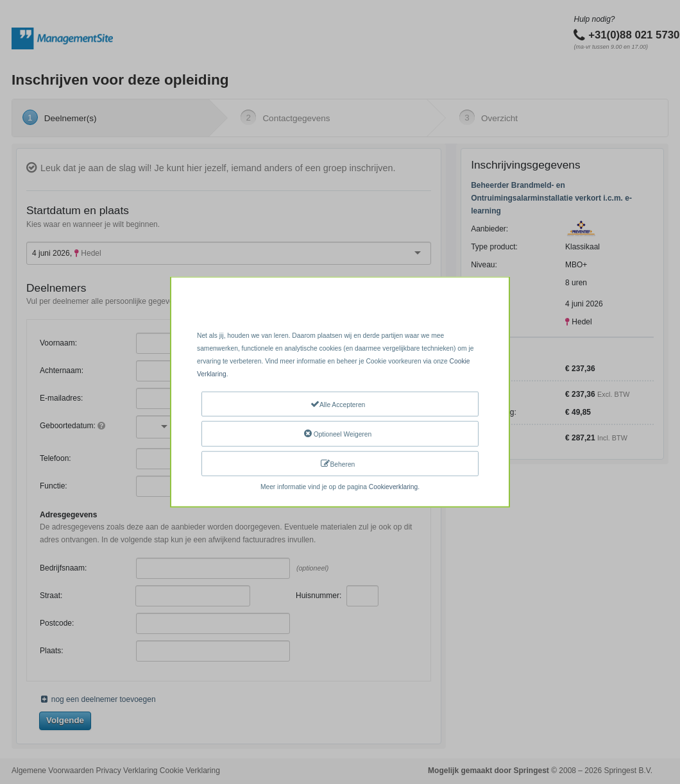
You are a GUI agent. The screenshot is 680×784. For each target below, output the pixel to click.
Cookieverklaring (393, 487)
